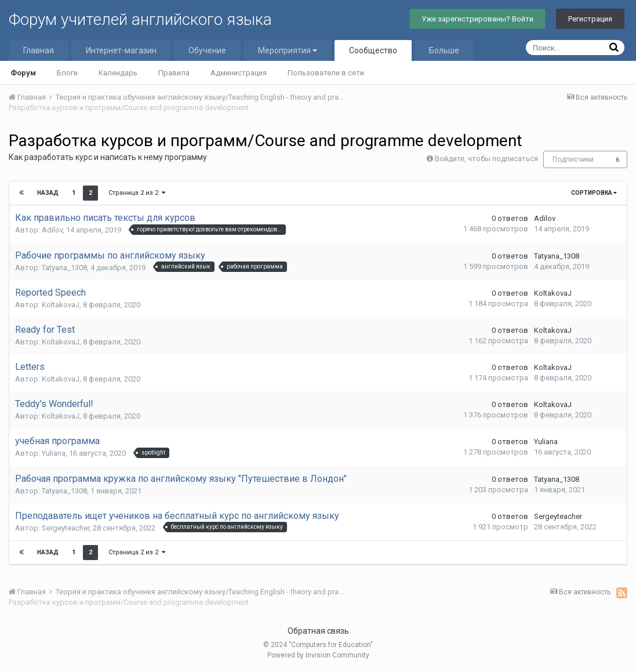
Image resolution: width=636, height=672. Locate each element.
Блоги (67, 73)
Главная (39, 50)
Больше (444, 50)
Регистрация (590, 19)
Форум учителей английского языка (140, 19)
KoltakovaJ (61, 305)
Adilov (52, 230)
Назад (48, 193)
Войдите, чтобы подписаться (486, 159)
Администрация (239, 73)
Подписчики (573, 159)
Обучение (207, 50)
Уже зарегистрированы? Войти (477, 19)
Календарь (118, 73)
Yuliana (54, 453)
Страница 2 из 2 (137, 193)
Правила (174, 73)
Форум (23, 73)
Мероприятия (288, 50)
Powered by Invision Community (318, 655)
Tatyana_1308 (64, 268)
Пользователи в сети (326, 73)
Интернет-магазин (121, 50)
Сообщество (373, 50)
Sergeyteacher (66, 528)
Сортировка (594, 193)
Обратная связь (318, 631)
